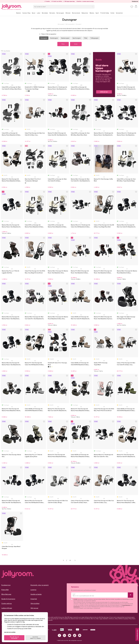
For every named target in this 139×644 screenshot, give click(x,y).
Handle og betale (36, 594)
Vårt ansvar (34, 608)
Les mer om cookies (10, 632)
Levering (33, 590)
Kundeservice (135, 1)
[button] (132, 7)
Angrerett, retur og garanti (40, 585)
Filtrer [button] (63, 44)
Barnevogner (61, 24)
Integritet (34, 599)
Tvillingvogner (94, 38)
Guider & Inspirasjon (8, 599)
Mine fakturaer (6, 594)
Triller (86, 38)
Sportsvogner (77, 38)
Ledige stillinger (7, 608)
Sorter (76, 44)
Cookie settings (7, 603)
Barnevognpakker (70, 24)
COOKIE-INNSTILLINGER (35, 638)
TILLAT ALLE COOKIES (14, 638)
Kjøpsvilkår (5, 590)
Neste (75, 560)
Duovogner (78, 24)
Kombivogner (54, 38)
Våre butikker (35, 603)
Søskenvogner (65, 38)
